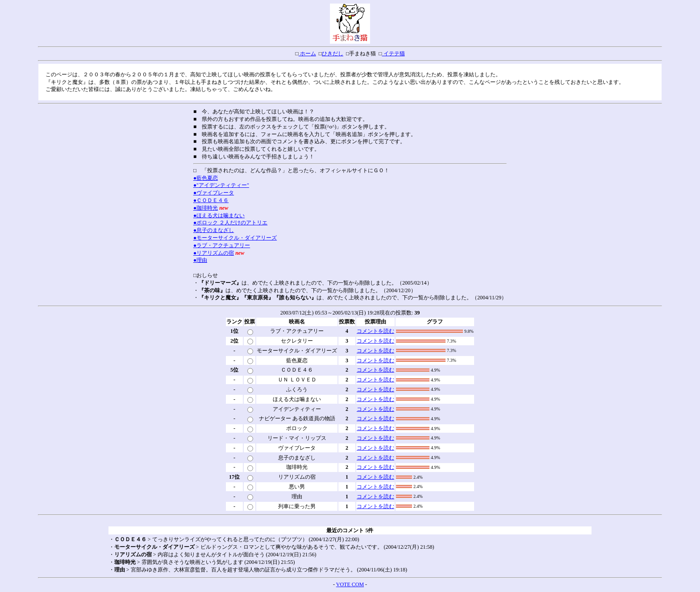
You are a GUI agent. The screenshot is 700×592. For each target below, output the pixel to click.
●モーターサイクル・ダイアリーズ (235, 238)
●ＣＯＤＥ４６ (211, 200)
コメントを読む (375, 331)
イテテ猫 (394, 54)
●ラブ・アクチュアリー (222, 245)
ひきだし (333, 54)
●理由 (200, 260)
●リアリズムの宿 (214, 253)
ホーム (307, 54)
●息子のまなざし (214, 230)
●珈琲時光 (206, 208)
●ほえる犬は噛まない (219, 215)
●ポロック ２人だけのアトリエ (230, 223)
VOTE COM (350, 584)
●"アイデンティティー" (221, 185)
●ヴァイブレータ (214, 193)
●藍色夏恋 (206, 178)
